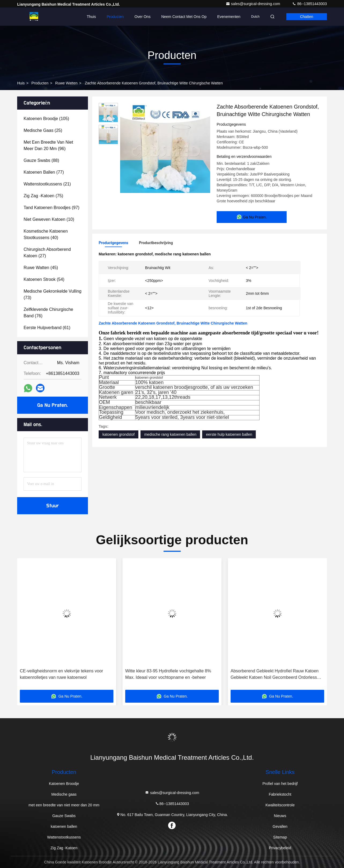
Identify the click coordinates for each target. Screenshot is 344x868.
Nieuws (280, 816)
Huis (21, 83)
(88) (41, 160)
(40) (46, 234)
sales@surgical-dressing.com (254, 4)
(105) (46, 119)
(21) (47, 184)
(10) (49, 219)
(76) (48, 313)
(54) (44, 279)
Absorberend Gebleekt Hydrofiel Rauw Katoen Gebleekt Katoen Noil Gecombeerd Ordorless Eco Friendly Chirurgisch (275, 675)
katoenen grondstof (119, 434)
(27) (47, 253)
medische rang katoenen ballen (170, 434)
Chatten (307, 17)
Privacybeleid (280, 848)
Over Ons (142, 17)
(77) (44, 172)
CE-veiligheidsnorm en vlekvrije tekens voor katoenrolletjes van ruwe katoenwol (61, 674)
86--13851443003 (309, 4)
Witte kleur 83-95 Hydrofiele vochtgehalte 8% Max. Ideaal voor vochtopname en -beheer (168, 674)
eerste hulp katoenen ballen (229, 434)
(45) (41, 268)
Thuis (91, 17)
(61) (47, 328)
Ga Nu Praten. (53, 405)
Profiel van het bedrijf (280, 784)
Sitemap (280, 837)
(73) (53, 294)
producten (40, 83)
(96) (48, 145)
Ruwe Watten (66, 83)
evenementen (229, 17)
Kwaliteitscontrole (280, 805)
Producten (115, 17)
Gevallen (280, 826)
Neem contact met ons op (184, 17)
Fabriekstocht (280, 794)
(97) (51, 208)
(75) (43, 196)
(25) (43, 130)
